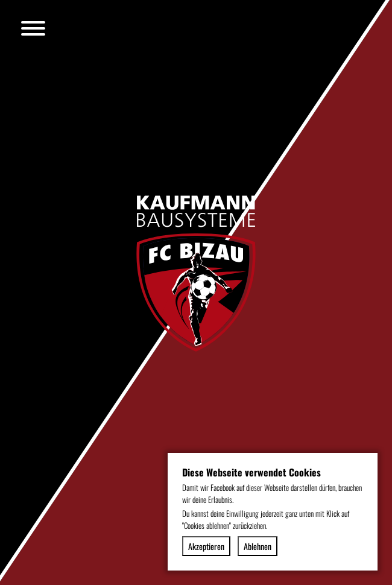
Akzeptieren (206, 546)
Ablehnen (258, 546)
